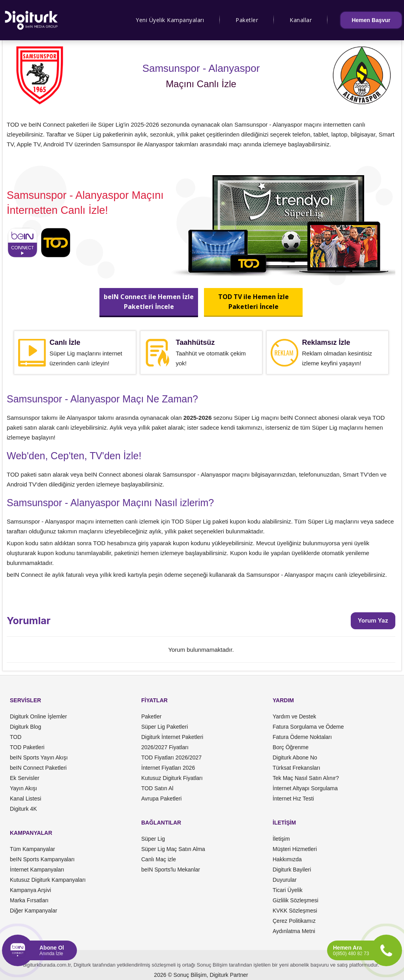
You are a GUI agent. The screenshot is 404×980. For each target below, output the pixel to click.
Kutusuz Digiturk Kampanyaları (48, 880)
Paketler (247, 20)
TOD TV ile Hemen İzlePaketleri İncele (253, 302)
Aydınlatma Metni (294, 931)
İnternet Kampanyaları (37, 870)
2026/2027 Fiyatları (165, 747)
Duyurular (285, 880)
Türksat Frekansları (296, 768)
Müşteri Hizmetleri (295, 849)
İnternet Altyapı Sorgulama (305, 788)
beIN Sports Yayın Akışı (39, 757)
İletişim (281, 839)
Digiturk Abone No (295, 757)
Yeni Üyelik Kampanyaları (170, 20)
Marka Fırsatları (29, 900)
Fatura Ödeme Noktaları (302, 737)
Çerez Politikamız (294, 921)
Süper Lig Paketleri (165, 727)
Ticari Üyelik (288, 890)
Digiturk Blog (25, 727)
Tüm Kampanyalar (32, 849)
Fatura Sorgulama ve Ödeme (308, 727)
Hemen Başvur (371, 20)
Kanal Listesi (25, 799)
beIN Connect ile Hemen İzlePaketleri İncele (149, 302)
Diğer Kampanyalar (34, 911)
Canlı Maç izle (159, 859)
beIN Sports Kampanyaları (42, 859)
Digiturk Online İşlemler (38, 716)
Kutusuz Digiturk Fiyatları (172, 778)
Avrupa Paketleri (161, 799)
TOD (16, 737)
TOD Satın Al (157, 788)
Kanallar (301, 20)
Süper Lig (153, 839)
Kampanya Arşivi (30, 890)
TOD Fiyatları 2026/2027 (171, 757)
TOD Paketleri (27, 747)
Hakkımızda (287, 859)
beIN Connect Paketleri (38, 768)
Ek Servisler (25, 778)
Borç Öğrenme (291, 747)
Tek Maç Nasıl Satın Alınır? (306, 778)
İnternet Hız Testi (293, 799)
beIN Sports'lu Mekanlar (171, 870)
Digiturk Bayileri (292, 870)
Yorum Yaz (373, 620)
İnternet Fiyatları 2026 (168, 768)
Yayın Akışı (23, 788)
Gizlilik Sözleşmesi (296, 900)
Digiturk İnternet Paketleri (172, 737)
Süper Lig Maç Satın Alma (173, 849)
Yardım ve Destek (294, 716)
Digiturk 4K (23, 809)
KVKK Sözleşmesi (295, 911)
